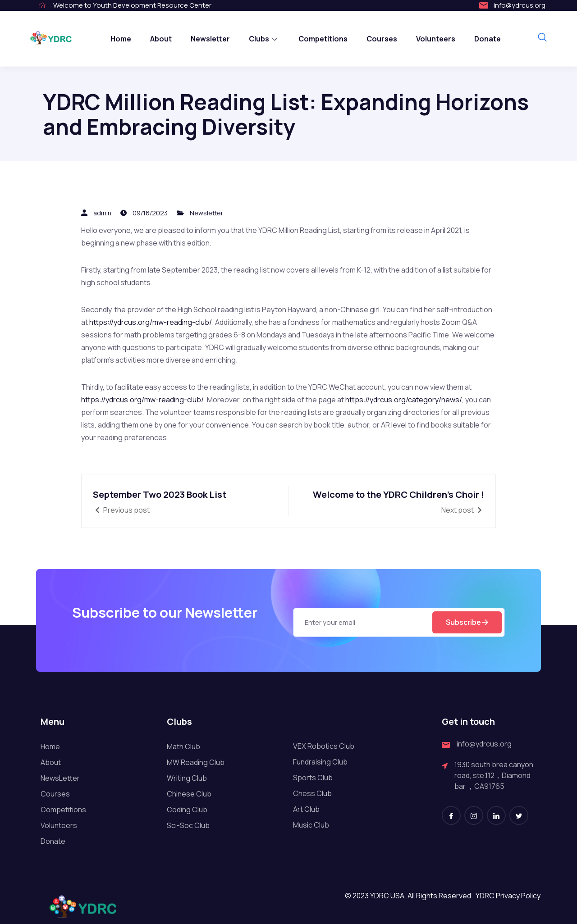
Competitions (323, 39)
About (161, 39)
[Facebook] (451, 832)
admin (102, 213)
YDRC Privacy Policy (508, 912)
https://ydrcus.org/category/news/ (404, 400)
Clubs (264, 39)
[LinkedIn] (496, 832)
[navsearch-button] (542, 38)
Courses (382, 39)
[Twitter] (519, 832)
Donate (488, 39)
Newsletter (210, 39)
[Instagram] (474, 832)
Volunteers (436, 39)
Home (121, 39)
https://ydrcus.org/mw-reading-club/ (151, 322)
